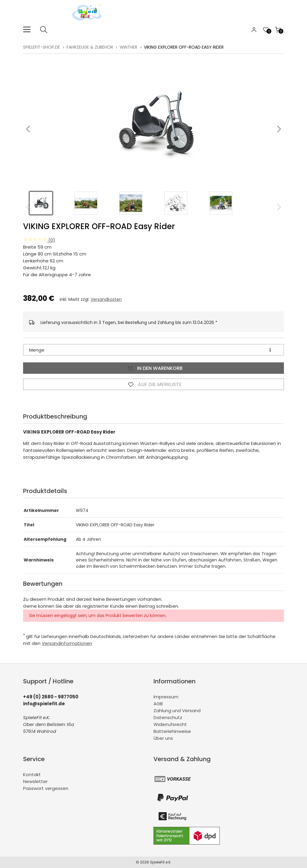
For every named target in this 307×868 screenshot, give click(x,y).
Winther (128, 47)
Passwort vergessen (46, 788)
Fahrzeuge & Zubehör (90, 47)
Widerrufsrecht (170, 724)
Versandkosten (106, 299)
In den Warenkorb (153, 368)
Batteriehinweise (172, 731)
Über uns (163, 738)
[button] (279, 129)
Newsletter (35, 781)
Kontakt (32, 774)
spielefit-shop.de (42, 47)
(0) (39, 240)
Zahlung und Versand (177, 711)
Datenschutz (168, 717)
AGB (158, 704)
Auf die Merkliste (153, 384)
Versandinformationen (67, 643)
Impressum (166, 697)
